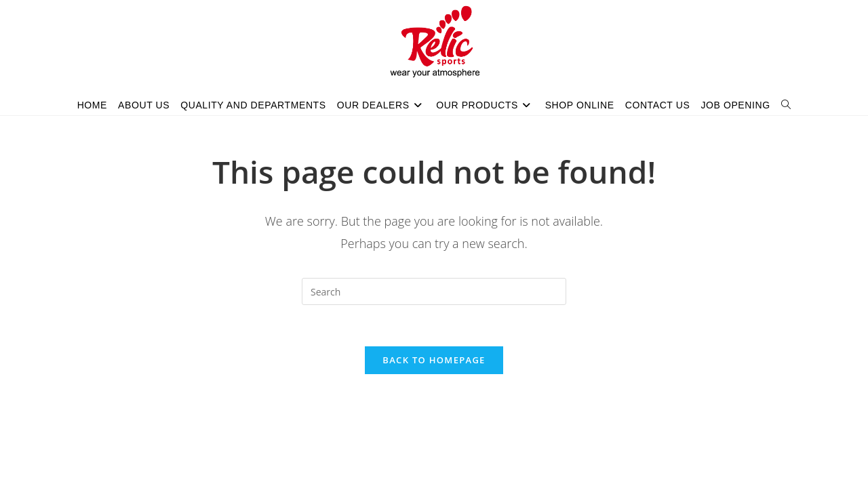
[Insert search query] (434, 291)
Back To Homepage (434, 360)
